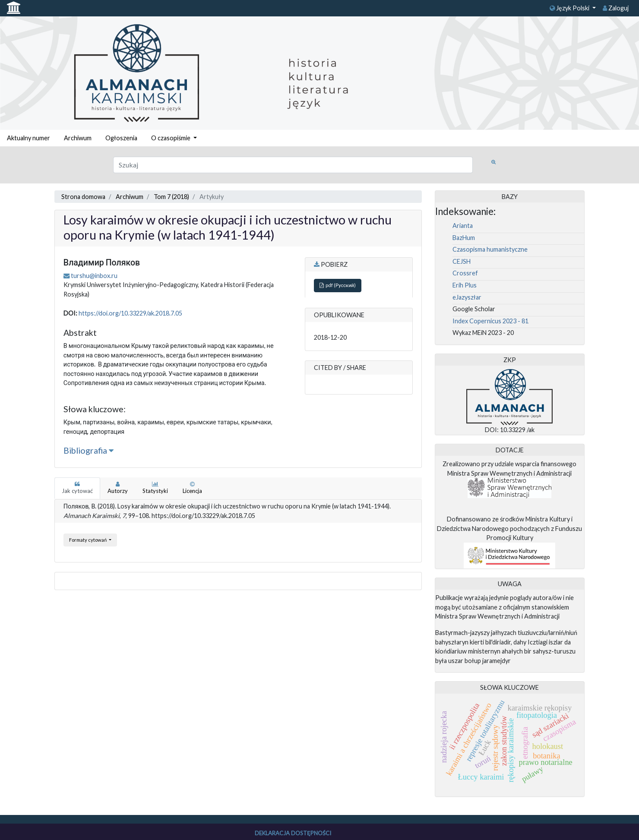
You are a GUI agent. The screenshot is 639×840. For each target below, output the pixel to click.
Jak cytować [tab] (77, 488)
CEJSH (462, 261)
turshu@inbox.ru (94, 276)
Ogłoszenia (121, 138)
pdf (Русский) (338, 285)
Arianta (463, 226)
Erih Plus (465, 285)
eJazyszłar (467, 297)
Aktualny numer (28, 138)
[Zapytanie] (293, 165)
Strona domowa (83, 197)
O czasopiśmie (171, 138)
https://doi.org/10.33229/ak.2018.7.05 (130, 313)
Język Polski (570, 8)
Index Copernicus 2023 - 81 (490, 321)
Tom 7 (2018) (171, 197)
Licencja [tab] (192, 488)
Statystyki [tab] (155, 488)
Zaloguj (616, 8)
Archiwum (78, 138)
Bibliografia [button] (89, 450)
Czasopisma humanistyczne (490, 249)
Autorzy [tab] (118, 488)
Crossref (465, 273)
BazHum (464, 238)
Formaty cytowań (88, 540)
